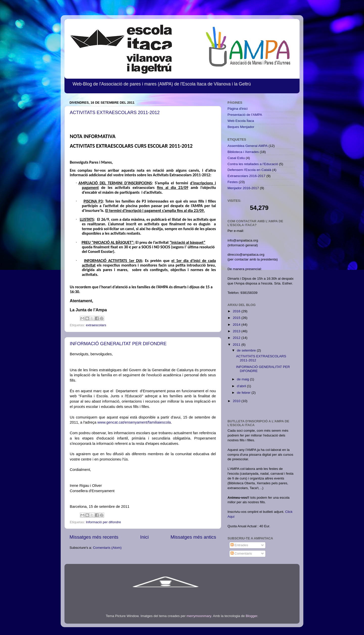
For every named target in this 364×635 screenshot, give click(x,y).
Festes (233, 182)
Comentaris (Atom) (107, 548)
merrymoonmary (199, 616)
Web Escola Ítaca (241, 121)
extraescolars (96, 325)
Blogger (252, 616)
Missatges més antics (193, 537)
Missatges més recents (94, 537)
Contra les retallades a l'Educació (253, 164)
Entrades (239, 545)
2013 (237, 331)
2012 (237, 338)
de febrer (244, 393)
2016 (237, 311)
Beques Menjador (241, 127)
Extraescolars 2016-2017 (246, 176)
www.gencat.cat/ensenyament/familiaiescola (134, 422)
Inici (145, 537)
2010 (237, 401)
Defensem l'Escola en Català (249, 170)
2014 (237, 325)
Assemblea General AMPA (248, 146)
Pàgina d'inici (237, 109)
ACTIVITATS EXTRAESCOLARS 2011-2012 (115, 113)
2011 (237, 345)
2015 (237, 318)
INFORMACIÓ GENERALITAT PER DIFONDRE (118, 344)
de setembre (247, 350)
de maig (243, 379)
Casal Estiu (236, 158)
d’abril (242, 386)
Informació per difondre (104, 522)
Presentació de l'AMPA (245, 115)
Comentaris (241, 553)
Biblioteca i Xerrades (243, 152)
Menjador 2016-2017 (243, 188)
